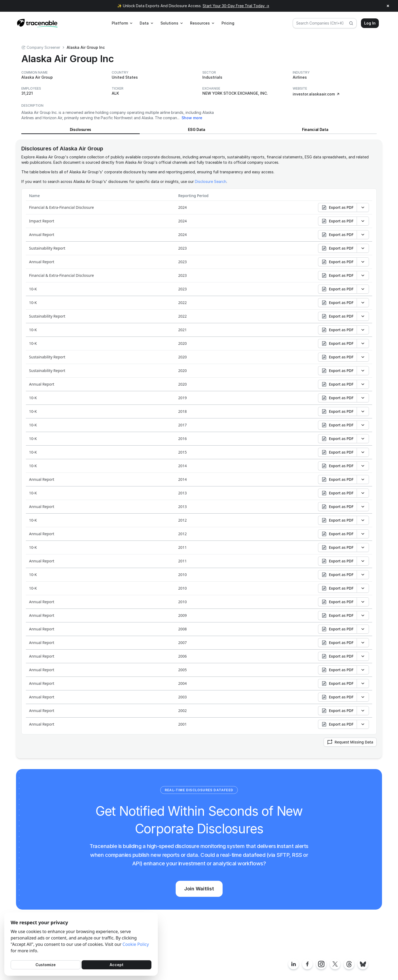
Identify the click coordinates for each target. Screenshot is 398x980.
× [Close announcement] (388, 6)
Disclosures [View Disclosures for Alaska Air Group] (81, 129)
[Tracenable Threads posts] (349, 964)
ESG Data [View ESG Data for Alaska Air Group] (196, 129)
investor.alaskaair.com (316, 94)
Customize (46, 965)
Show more (192, 118)
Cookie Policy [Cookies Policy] (136, 944)
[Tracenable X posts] (335, 964)
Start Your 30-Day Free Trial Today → (236, 6)
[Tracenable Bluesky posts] (363, 964)
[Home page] (37, 23)
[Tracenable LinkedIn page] (294, 964)
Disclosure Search (211, 181)
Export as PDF (337, 207)
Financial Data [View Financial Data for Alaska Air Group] (315, 129)
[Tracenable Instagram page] (321, 964)
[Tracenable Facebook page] (307, 964)
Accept (116, 965)
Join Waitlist (199, 889)
